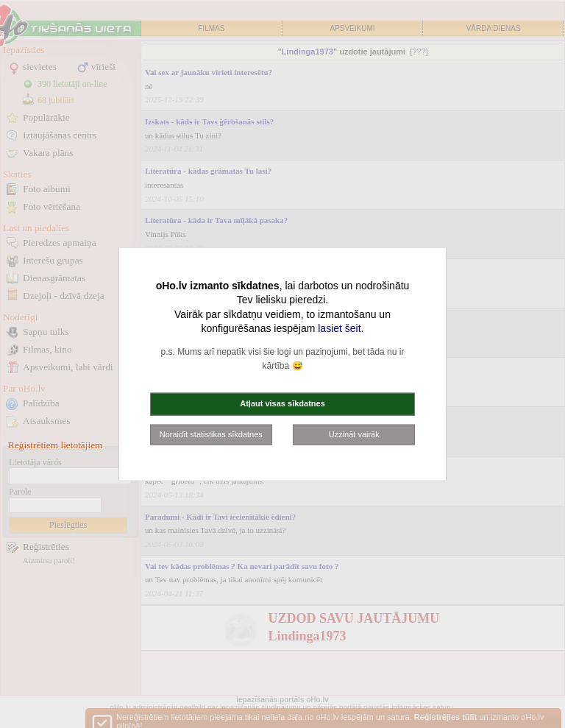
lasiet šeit (339, 328)
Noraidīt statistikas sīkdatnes (211, 434)
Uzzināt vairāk (354, 434)
